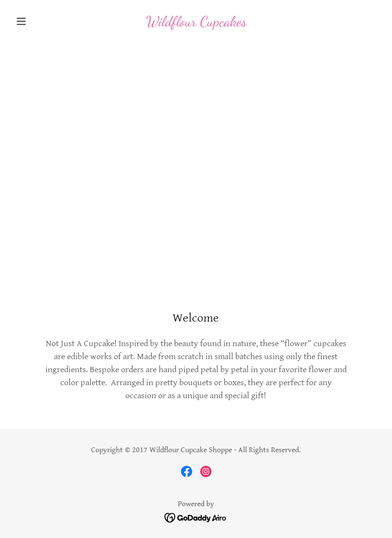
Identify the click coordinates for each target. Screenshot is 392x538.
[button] (39, 21)
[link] (196, 23)
